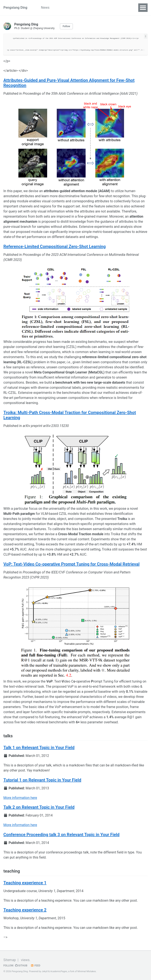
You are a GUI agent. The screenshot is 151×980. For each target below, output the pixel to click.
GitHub (21, 966)
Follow (66, 26)
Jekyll (45, 971)
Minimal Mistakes (87, 971)
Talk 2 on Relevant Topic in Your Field (39, 807)
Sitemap (10, 960)
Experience (90, 8)
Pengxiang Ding (15, 8)
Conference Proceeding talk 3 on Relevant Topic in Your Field (61, 835)
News (45, 8)
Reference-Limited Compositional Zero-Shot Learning (55, 246)
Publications (66, 8)
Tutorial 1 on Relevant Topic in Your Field (42, 780)
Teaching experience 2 (25, 910)
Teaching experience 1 (25, 883)
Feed (35, 966)
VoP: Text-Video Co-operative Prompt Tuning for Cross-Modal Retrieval (71, 564)
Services (111, 8)
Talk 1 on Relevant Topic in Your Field (39, 748)
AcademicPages (59, 971)
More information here (20, 798)
